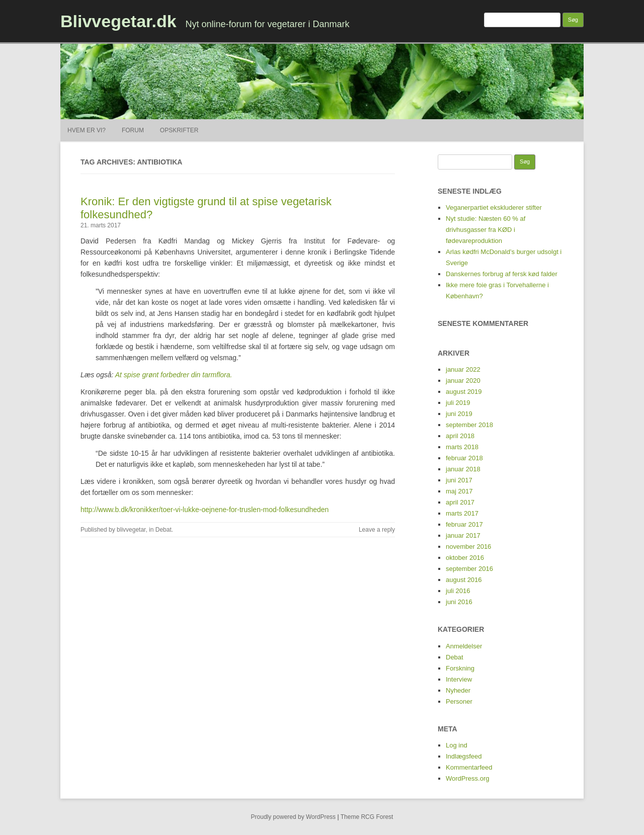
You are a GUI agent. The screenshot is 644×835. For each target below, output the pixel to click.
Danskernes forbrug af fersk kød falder (502, 274)
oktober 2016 (465, 558)
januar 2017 (463, 535)
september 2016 (469, 569)
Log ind (457, 745)
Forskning (460, 668)
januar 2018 (463, 469)
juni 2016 (459, 602)
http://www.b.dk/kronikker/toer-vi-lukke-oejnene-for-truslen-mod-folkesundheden (205, 510)
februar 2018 (464, 458)
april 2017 (460, 502)
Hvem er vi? (87, 130)
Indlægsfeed (464, 756)
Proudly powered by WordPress (294, 817)
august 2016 (464, 580)
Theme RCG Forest (367, 817)
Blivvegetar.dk (118, 21)
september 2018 (469, 425)
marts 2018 (462, 447)
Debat (164, 530)
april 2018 (460, 436)
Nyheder (458, 690)
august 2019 (464, 392)
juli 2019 (458, 403)
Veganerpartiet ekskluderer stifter (494, 207)
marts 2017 (462, 513)
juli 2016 (458, 591)
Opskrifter (179, 130)
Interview (459, 679)
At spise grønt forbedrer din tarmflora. (174, 375)
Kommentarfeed (469, 767)
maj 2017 (459, 491)
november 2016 (468, 547)
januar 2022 (463, 369)
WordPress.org (467, 778)
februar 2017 (464, 524)
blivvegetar (131, 530)
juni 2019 (459, 414)
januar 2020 (463, 381)
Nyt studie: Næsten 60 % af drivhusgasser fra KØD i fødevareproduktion (486, 230)
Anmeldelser (464, 646)
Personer (459, 701)
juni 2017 (459, 480)
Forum (133, 130)
